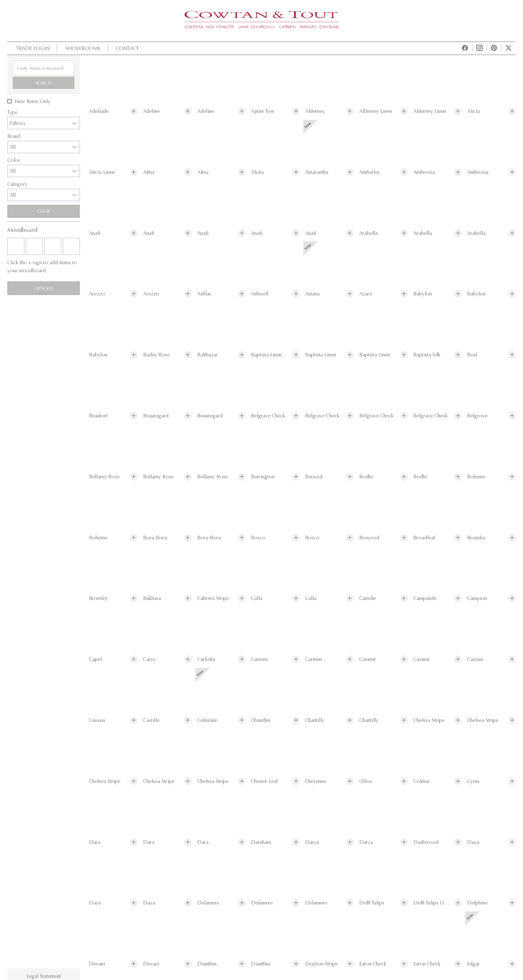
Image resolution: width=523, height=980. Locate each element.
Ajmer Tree (263, 111)
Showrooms (82, 48)
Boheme (476, 477)
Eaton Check (373, 964)
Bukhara (152, 598)
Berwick (314, 477)
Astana (312, 294)
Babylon (423, 294)
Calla (257, 598)
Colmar (421, 781)
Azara (366, 294)
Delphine (477, 903)
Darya (312, 842)
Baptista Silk (427, 355)
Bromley (477, 538)
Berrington (263, 477)
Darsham (261, 842)
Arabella (368, 233)
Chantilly (315, 720)
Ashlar (204, 294)
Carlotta (206, 659)
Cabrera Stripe (213, 598)
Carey (149, 659)
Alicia (473, 111)
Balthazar (208, 355)
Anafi (95, 233)
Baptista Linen (266, 355)
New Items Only (33, 101)
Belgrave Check (268, 416)
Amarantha (317, 172)
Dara (95, 842)
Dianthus (207, 964)
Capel (95, 659)
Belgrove (477, 416)
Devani (97, 964)
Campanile (425, 598)
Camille (368, 598)
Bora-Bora (155, 538)
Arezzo (97, 294)
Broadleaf (424, 538)
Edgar (473, 964)
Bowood (369, 538)
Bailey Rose (156, 355)
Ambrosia (424, 172)
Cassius (475, 659)
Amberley (370, 172)
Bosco (258, 538)
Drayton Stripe (321, 964)
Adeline (151, 111)
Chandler (261, 720)
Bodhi (366, 477)
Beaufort (98, 416)
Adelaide (99, 111)
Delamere (208, 903)
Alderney (315, 111)
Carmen (259, 659)
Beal (472, 355)
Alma (149, 172)
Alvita (257, 172)
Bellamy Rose (104, 477)
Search (44, 83)
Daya (473, 842)
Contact (126, 48)
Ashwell (260, 294)
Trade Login (32, 48)
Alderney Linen (376, 111)
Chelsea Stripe (429, 720)
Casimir (368, 659)
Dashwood (426, 842)
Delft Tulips (372, 903)
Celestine (207, 720)
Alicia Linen (102, 172)
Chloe (366, 781)
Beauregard (156, 416)
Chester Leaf (264, 781)
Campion (477, 598)
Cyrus (473, 781)
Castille (151, 720)
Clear (44, 211)
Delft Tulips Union (432, 903)
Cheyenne (316, 781)
